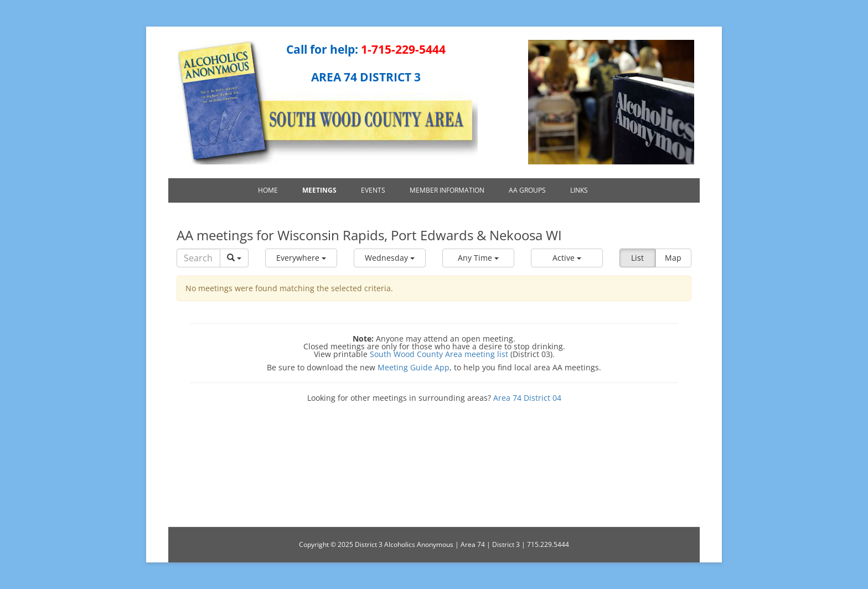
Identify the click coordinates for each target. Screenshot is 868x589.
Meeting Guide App (414, 367)
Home (268, 190)
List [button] (637, 258)
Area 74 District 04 (527, 398)
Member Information (447, 190)
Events (373, 190)
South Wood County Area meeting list (439, 354)
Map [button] (673, 258)
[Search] (198, 258)
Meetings (319, 190)
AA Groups (527, 190)
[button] (301, 258)
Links (579, 190)
